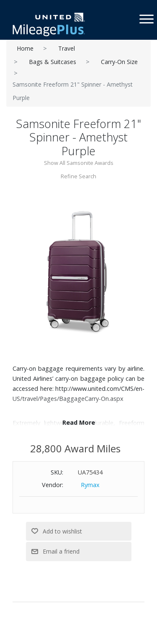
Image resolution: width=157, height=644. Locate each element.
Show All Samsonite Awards (79, 163)
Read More (79, 422)
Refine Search (78, 176)
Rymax (90, 485)
